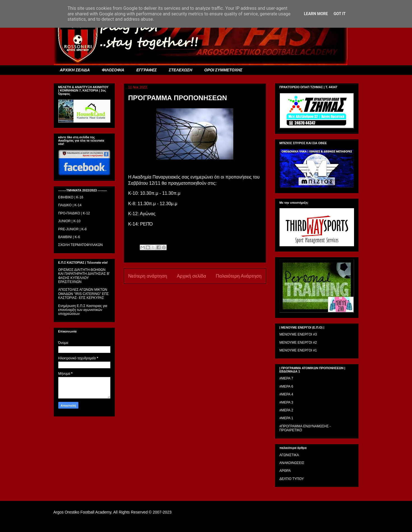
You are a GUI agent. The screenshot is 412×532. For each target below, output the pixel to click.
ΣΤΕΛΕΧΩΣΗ (181, 70)
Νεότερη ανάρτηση (148, 276)
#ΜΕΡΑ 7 (286, 378)
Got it (340, 14)
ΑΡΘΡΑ (285, 471)
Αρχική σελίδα (191, 276)
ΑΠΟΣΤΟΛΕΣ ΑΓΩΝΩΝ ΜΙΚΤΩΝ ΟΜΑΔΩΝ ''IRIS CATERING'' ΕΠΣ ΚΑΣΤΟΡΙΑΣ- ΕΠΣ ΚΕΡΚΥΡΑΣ (84, 294)
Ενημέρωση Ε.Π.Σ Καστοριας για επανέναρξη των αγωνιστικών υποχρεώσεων (83, 310)
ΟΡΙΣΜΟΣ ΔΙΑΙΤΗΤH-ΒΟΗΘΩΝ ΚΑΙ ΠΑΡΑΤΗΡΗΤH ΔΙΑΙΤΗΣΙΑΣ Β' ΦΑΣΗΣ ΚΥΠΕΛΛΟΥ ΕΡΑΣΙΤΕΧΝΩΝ (84, 276)
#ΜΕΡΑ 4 (286, 394)
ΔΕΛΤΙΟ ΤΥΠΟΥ (292, 479)
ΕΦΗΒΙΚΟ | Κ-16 (71, 197)
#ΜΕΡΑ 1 (286, 418)
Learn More (316, 14)
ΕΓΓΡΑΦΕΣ (147, 70)
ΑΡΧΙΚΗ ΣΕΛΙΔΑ (75, 70)
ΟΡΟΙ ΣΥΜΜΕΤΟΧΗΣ (223, 70)
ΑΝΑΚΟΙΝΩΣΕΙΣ (292, 463)
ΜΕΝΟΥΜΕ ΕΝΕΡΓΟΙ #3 (298, 334)
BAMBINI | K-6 (69, 237)
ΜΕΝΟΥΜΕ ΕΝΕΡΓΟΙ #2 (298, 343)
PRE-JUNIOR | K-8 (73, 229)
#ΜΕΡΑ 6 (286, 386)
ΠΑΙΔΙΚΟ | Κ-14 (70, 205)
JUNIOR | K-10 (69, 221)
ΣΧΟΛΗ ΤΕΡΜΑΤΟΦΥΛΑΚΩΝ (81, 245)
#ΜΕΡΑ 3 (286, 402)
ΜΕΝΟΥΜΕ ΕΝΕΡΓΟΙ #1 (298, 350)
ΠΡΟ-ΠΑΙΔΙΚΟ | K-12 (74, 213)
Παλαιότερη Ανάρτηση (238, 276)
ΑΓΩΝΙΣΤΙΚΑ (289, 455)
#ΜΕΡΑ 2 (286, 410)
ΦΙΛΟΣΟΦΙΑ (113, 70)
